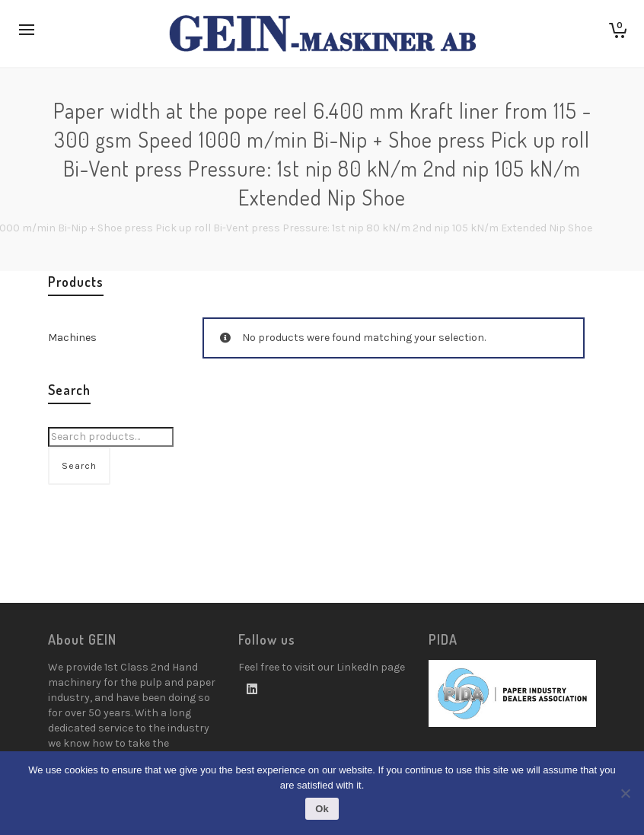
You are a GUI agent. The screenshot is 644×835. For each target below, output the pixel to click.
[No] (625, 793)
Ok (322, 809)
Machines (72, 338)
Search (79, 466)
